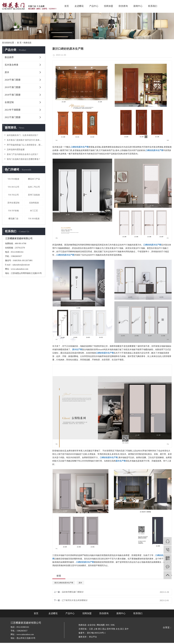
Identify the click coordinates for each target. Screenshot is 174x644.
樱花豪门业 (13, 219)
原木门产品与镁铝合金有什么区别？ (22, 154)
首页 (67, 6)
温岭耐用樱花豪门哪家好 (73, 592)
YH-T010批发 (13, 179)
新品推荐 (9, 57)
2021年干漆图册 (13, 110)
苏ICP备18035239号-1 (96, 633)
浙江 (100, 629)
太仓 (118, 629)
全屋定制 (9, 102)
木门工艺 (34, 211)
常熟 (113, 629)
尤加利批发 (34, 203)
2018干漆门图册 (13, 95)
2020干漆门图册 (13, 80)
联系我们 (153, 6)
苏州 (109, 629)
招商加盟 (109, 6)
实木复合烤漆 (11, 65)
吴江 (122, 629)
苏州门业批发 (34, 195)
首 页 (19, 43)
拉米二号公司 (34, 187)
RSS (108, 625)
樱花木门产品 (34, 179)
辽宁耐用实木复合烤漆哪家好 (75, 600)
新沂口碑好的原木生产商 (64, 583)
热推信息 (27, 43)
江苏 (91, 629)
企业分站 (92, 625)
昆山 (105, 629)
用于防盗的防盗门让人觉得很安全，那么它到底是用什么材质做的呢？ (25, 145)
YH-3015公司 (14, 187)
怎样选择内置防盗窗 (15, 150)
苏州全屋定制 (13, 203)
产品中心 (94, 6)
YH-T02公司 (14, 195)
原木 (7, 72)
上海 (96, 629)
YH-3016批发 (34, 219)
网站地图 (101, 625)
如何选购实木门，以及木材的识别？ (22, 135)
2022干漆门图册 (13, 117)
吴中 (127, 629)
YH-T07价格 (14, 211)
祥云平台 (93, 637)
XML (113, 625)
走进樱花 (79, 6)
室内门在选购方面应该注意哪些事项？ (23, 159)
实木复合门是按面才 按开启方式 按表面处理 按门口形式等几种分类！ (25, 140)
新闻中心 (138, 6)
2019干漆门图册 (13, 87)
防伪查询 (123, 6)
